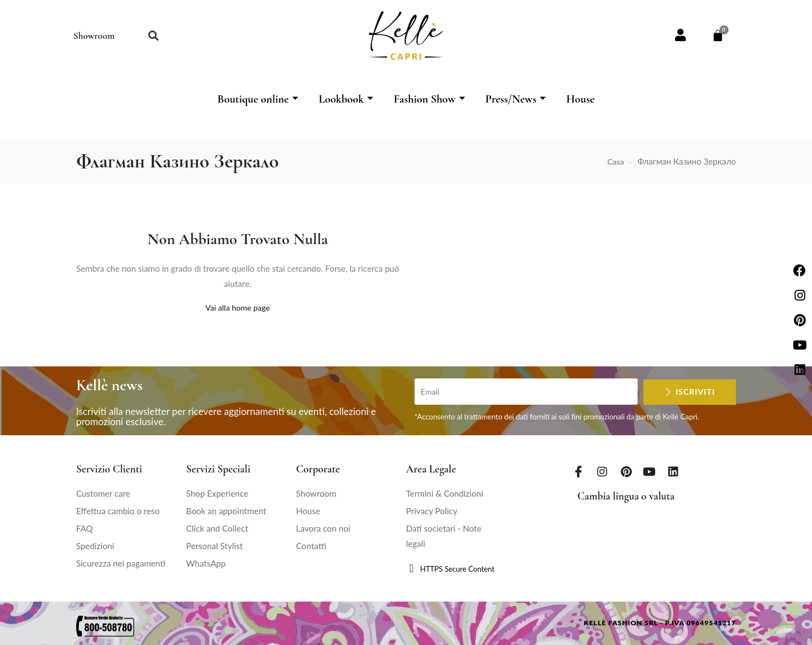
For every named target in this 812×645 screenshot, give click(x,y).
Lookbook (346, 99)
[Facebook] (579, 471)
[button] (153, 36)
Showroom (94, 36)
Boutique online (258, 99)
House (580, 99)
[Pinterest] (626, 471)
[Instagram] (602, 471)
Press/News (516, 99)
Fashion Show (429, 99)
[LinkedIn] (673, 471)
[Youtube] (650, 471)
